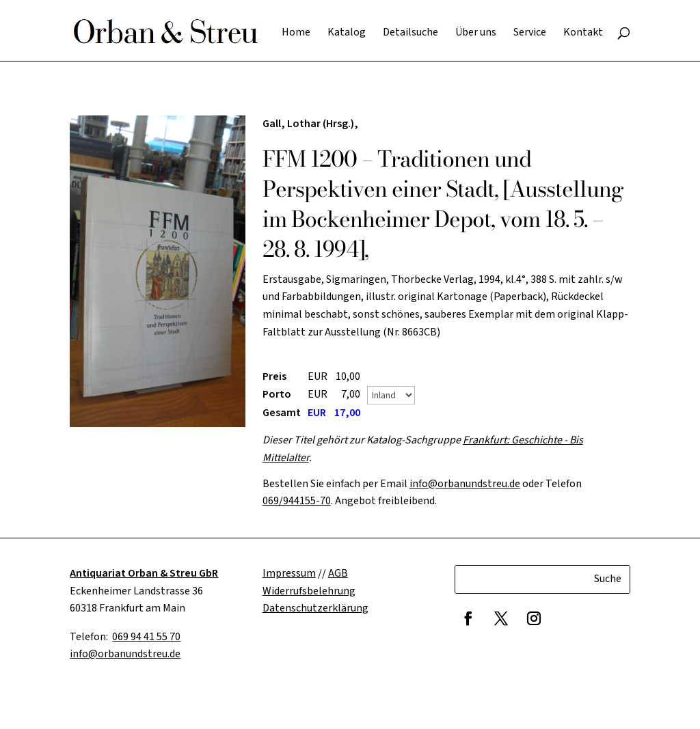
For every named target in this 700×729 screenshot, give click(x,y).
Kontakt (583, 33)
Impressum (289, 573)
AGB (338, 573)
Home (296, 33)
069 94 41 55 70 (146, 637)
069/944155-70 (297, 501)
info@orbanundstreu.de (465, 484)
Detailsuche (410, 33)
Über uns (476, 33)
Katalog (347, 33)
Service (530, 33)
